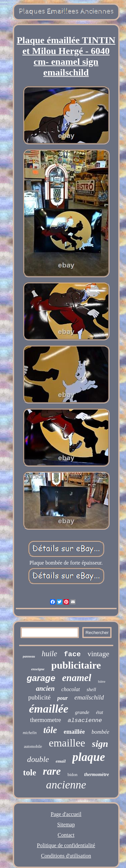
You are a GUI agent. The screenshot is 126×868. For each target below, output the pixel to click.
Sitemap (66, 825)
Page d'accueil (66, 814)
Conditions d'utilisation (66, 856)
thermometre (46, 720)
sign (100, 744)
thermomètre (97, 775)
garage (41, 678)
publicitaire (76, 665)
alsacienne (85, 720)
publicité (39, 697)
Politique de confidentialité (66, 845)
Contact (66, 835)
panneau (29, 656)
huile (49, 654)
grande (82, 712)
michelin (30, 733)
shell (91, 689)
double (38, 759)
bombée (100, 732)
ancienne (66, 785)
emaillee (67, 743)
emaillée (74, 732)
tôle (50, 730)
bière (102, 681)
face (72, 654)
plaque (89, 757)
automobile (33, 746)
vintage (98, 654)
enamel (77, 678)
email (61, 761)
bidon (73, 775)
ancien (45, 688)
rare (52, 771)
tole (30, 773)
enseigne (38, 669)
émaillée (49, 709)
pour (62, 698)
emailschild (89, 697)
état (100, 712)
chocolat (71, 689)
